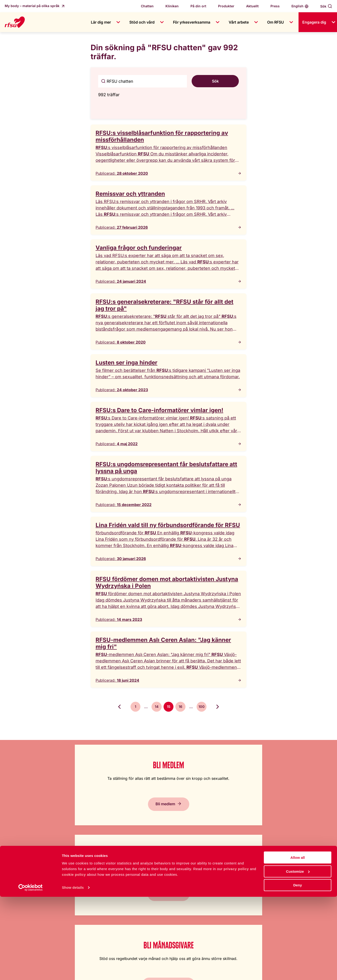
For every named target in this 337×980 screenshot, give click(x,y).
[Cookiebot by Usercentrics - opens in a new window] (31, 971)
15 (169, 707)
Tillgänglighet (216, 893)
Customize (298, 955)
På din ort (198, 6)
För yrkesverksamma (192, 22)
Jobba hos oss (139, 884)
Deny (298, 968)
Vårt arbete (239, 22)
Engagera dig (314, 22)
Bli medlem (42, 813)
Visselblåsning (139, 912)
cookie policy (74, 957)
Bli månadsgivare (206, 813)
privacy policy (236, 952)
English (297, 6)
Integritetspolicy (218, 912)
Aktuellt (252, 6)
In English (213, 884)
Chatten (147, 6)
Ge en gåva (124, 813)
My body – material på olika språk (33, 6)
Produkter (226, 6)
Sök (323, 6)
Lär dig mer (101, 22)
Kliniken (172, 6)
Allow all (298, 941)
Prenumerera (288, 813)
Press (275, 6)
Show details (73, 970)
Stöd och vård (142, 22)
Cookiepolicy (216, 902)
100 (204, 707)
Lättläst (211, 874)
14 (155, 707)
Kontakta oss (138, 893)
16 (182, 707)
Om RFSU (276, 22)
